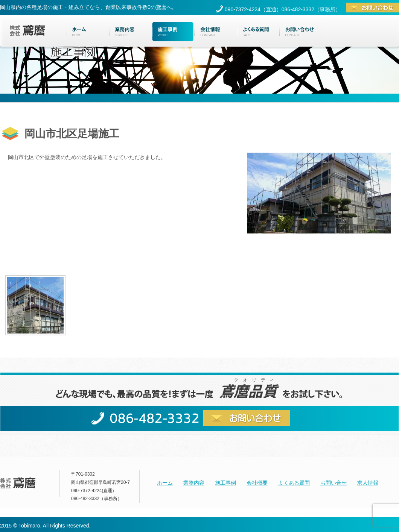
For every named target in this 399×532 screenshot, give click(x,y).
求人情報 (368, 483)
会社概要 (257, 483)
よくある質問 (294, 483)
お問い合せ (334, 483)
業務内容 (194, 483)
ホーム (165, 483)
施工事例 (225, 483)
